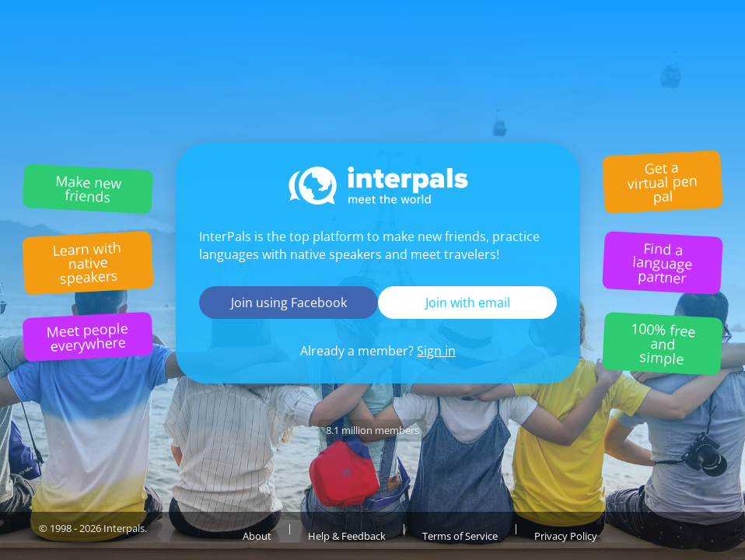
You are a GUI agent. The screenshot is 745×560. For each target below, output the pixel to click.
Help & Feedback (347, 536)
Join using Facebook (289, 303)
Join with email (468, 303)
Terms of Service (460, 536)
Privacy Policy (566, 536)
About (257, 536)
